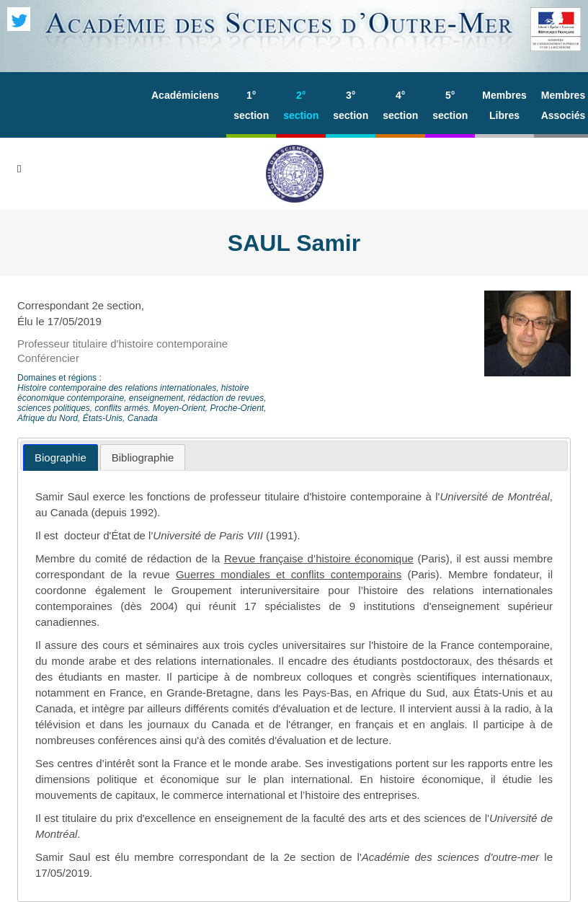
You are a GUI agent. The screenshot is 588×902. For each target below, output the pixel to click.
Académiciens (185, 95)
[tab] (61, 457)
